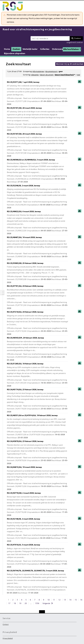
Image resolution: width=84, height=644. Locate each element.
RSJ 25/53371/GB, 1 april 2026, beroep (37, 93)
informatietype (38, 71)
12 (59, 600)
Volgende (46, 603)
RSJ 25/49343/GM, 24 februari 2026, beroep (37, 349)
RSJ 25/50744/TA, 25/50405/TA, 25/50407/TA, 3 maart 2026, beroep (37, 582)
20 (26, 603)
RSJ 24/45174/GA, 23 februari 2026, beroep (37, 401)
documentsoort (51, 71)
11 (54, 600)
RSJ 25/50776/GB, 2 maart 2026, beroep (37, 504)
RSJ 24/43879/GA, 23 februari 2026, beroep (37, 452)
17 (9, 603)
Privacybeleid (8, 638)
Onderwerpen (59, 49)
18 (15, 603)
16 (81, 600)
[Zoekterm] (50, 38)
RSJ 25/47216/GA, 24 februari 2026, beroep (37, 323)
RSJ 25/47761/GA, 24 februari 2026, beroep (37, 297)
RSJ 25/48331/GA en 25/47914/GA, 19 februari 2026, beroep (37, 427)
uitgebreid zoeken (75, 42)
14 (70, 600)
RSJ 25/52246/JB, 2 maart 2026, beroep (37, 197)
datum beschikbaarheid (64, 75)
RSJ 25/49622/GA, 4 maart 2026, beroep (37, 223)
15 (76, 600)
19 (20, 603)
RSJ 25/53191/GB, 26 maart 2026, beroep (37, 119)
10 (49, 600)
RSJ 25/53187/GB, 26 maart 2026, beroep (37, 145)
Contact (6, 624)
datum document (47, 75)
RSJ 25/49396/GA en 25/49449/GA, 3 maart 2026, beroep (37, 171)
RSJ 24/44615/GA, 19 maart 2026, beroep (37, 478)
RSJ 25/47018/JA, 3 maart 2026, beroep (37, 556)
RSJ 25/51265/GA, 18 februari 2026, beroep (37, 375)
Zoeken (78, 38)
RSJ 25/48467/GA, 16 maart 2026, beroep (37, 249)
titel (78, 75)
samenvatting (80, 82)
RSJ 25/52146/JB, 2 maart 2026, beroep (37, 530)
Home (7, 49)
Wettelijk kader (30, 49)
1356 (37, 603)
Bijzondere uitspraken (15, 53)
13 (65, 600)
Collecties (45, 49)
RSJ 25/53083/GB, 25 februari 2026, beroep (37, 273)
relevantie (35, 75)
